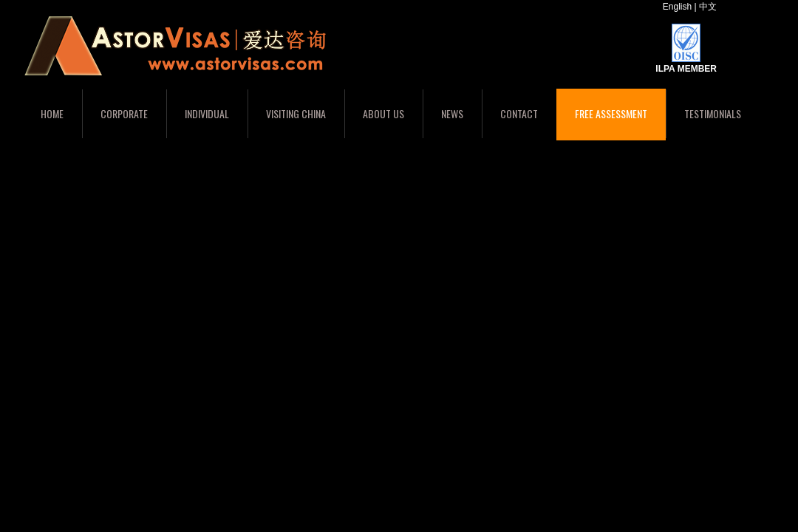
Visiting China (296, 113)
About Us (383, 113)
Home (52, 113)
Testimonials (713, 113)
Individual (207, 113)
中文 (708, 7)
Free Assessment (611, 113)
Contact (519, 113)
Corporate (124, 113)
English (677, 7)
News (452, 113)
